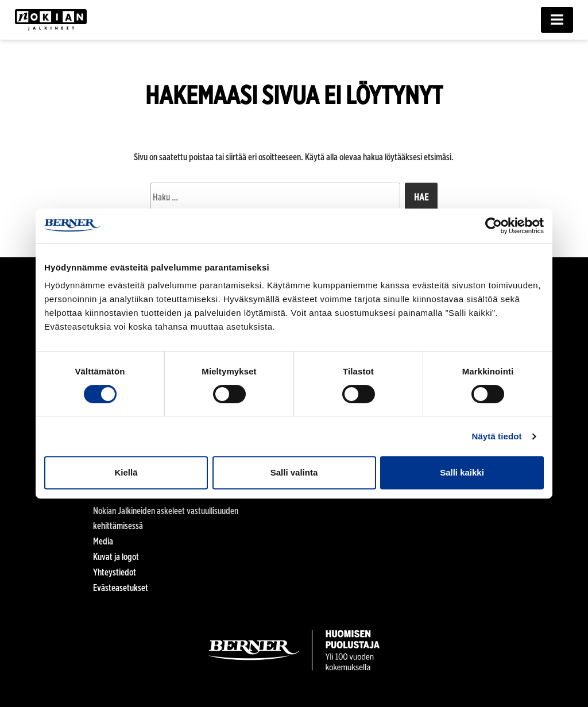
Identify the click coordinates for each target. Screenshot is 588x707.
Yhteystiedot (115, 572)
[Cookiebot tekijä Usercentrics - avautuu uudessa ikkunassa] (494, 226)
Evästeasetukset (121, 588)
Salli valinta (294, 472)
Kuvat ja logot (116, 557)
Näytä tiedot (497, 436)
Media (103, 541)
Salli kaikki (462, 472)
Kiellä (126, 472)
